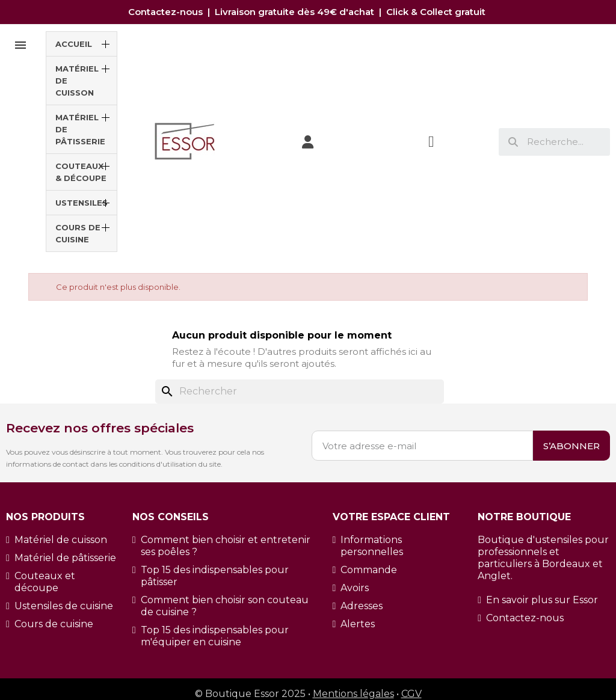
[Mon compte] (308, 142)
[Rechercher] (300, 391)
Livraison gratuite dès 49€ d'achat (296, 12)
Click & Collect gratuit (437, 12)
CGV (411, 694)
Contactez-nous (168, 12)
